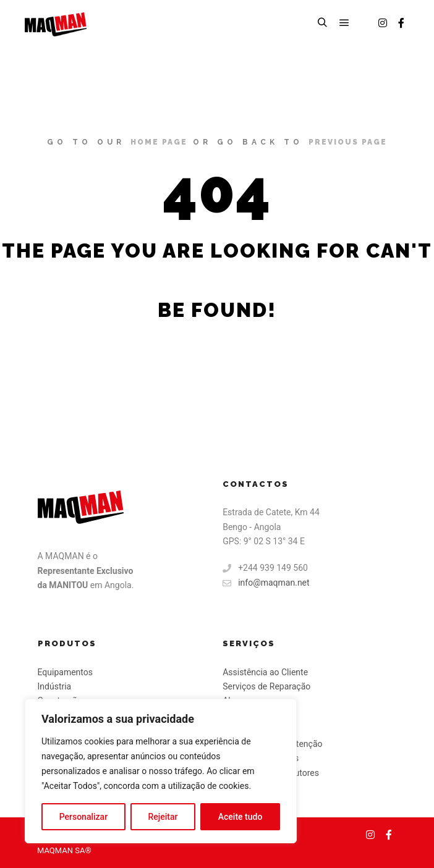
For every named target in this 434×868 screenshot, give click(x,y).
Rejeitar (163, 817)
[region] (161, 771)
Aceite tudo (240, 817)
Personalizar (83, 817)
